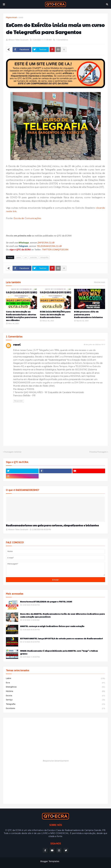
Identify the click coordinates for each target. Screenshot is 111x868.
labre (55, 679)
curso (21, 17)
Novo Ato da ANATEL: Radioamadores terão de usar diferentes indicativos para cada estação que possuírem (62, 615)
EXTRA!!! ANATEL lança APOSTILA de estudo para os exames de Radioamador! (61, 638)
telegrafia (44, 257)
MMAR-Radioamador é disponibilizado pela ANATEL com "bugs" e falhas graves (59, 652)
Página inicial (11, 17)
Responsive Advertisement (56, 761)
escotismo (55, 708)
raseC (17, 344)
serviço (55, 700)
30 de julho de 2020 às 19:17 (94, 345)
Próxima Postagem (98, 452)
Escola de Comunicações (27, 218)
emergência (55, 687)
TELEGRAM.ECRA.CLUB (49, 246)
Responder (19, 401)
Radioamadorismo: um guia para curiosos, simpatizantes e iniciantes (52, 525)
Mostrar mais (100, 282)
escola (55, 696)
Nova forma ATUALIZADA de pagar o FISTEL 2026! (46, 602)
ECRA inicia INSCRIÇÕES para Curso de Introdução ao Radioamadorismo (55, 314)
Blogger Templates (50, 861)
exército (34, 257)
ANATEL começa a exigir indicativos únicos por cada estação (52, 626)
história (55, 691)
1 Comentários (62, 40)
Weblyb (78, 861)
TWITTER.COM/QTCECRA (55, 249)
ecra (55, 683)
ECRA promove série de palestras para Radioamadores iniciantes (88, 314)
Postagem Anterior (13, 452)
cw (26, 257)
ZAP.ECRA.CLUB (46, 243)
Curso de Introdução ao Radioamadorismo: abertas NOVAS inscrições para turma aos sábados (21, 316)
